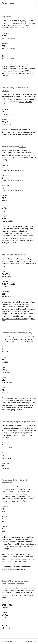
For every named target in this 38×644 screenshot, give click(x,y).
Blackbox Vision (23, 544)
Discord (22, 101)
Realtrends (12, 544)
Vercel (15, 71)
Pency (29, 333)
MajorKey (12, 542)
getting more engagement (11, 134)
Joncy (23, 569)
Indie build (29, 590)
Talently (5, 590)
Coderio (33, 544)
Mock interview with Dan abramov (17, 302)
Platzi (33, 588)
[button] (36, 3)
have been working (9, 66)
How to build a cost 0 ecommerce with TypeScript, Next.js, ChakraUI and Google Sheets (19, 311)
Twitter (5, 90)
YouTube (29, 101)
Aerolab (5, 542)
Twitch (4, 104)
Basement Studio (27, 539)
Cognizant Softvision (24, 542)
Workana (21, 590)
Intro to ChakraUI (17, 316)
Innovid (4, 544)
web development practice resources (21, 132)
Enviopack (12, 590)
